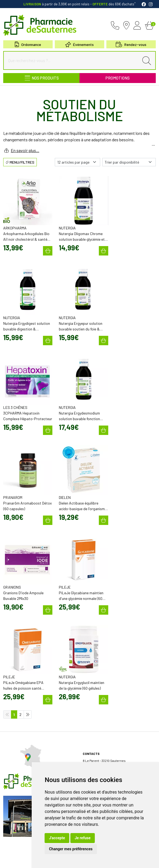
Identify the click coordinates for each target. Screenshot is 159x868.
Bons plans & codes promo (23, 723)
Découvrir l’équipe (17, 696)
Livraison (90, 710)
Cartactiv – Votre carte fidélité (24, 733)
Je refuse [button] (83, 838)
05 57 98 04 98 (97, 575)
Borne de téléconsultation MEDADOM (30, 804)
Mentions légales (23, 855)
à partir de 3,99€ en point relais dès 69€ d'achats (79, 4)
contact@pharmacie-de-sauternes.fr (110, 581)
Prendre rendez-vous (19, 794)
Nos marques (13, 761)
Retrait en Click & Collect (101, 705)
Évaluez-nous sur (115, 751)
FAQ (6, 827)
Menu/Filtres (20, 162)
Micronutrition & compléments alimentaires (35, 756)
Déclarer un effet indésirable (24, 705)
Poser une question (18, 700)
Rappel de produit (16, 831)
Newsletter (11, 738)
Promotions (118, 78)
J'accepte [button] (57, 838)
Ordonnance (28, 44)
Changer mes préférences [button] (71, 849)
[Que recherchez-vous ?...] (73, 60)
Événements (79, 44)
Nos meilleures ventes (20, 766)
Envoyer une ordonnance (22, 789)
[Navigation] (41, 78)
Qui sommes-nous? (18, 691)
